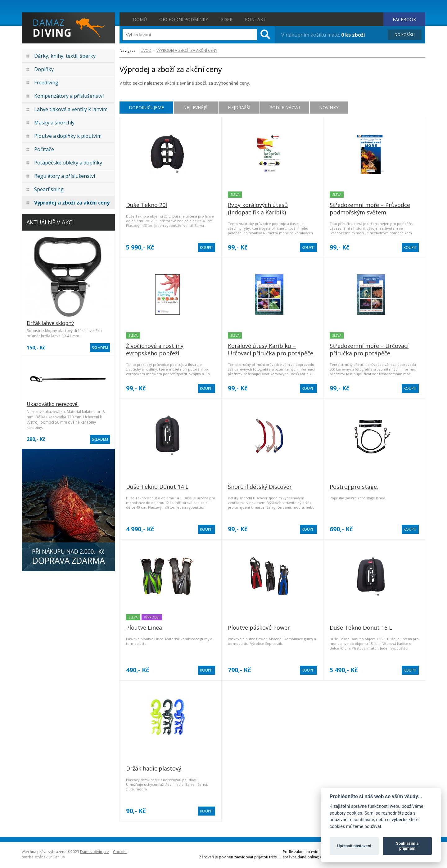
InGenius (57, 857)
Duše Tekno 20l (147, 205)
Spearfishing (49, 189)
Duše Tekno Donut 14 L (157, 487)
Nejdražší (239, 108)
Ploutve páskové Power (259, 627)
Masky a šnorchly (54, 123)
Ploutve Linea (144, 627)
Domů (140, 19)
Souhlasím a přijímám (407, 846)
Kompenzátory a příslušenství (69, 96)
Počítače (44, 149)
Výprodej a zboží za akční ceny (72, 203)
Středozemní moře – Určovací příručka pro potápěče (369, 349)
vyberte (399, 820)
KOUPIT (207, 247)
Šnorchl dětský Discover (260, 487)
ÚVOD (146, 50)
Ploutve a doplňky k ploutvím (68, 136)
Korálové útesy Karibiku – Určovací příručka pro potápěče (271, 349)
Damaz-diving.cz (95, 852)
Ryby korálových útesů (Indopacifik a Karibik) (258, 209)
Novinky (329, 108)
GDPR (226, 19)
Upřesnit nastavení (354, 846)
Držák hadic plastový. (154, 768)
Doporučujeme (146, 108)
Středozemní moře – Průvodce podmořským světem (370, 209)
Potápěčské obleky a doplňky (68, 163)
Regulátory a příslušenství (65, 176)
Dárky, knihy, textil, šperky (65, 56)
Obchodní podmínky (184, 19)
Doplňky (44, 69)
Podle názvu (285, 108)
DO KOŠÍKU (405, 35)
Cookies (120, 852)
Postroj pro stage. (354, 487)
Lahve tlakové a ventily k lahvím (71, 109)
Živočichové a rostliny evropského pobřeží (155, 349)
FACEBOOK (404, 19)
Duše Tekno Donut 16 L (361, 627)
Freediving (46, 83)
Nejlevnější (196, 108)
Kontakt (255, 19)
